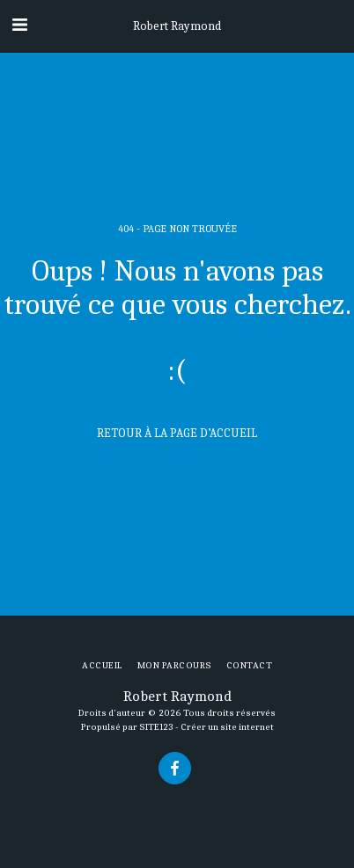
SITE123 (156, 727)
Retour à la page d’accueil (177, 433)
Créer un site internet (227, 727)
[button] (19, 25)
